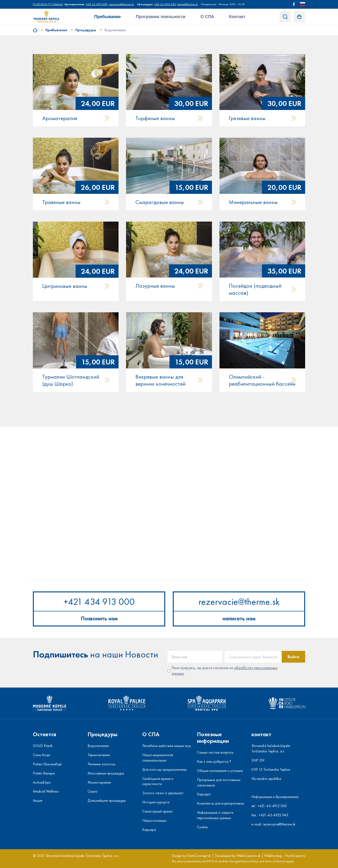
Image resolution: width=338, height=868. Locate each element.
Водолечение (115, 30)
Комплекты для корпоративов (220, 803)
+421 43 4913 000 (97, 4)
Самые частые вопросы (215, 752)
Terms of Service (275, 861)
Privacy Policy (249, 861)
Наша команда (154, 820)
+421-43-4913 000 (272, 806)
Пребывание (108, 17)
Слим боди (42, 755)
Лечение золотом (101, 764)
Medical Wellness (46, 791)
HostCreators (295, 856)
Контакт (237, 17)
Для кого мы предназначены (164, 769)
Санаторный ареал (157, 811)
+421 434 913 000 (99, 602)
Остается (44, 734)
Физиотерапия (99, 782)
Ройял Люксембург (48, 764)
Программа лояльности (161, 17)
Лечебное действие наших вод (167, 746)
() (48, 4)
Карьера (149, 830)
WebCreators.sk (249, 856)
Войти (293, 657)
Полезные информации (213, 737)
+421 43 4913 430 (165, 4)
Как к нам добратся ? (214, 761)
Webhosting (273, 856)
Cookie (202, 827)
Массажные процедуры (106, 773)
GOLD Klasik (43, 746)
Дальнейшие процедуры (107, 800)
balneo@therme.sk (187, 4)
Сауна (92, 791)
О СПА (207, 17)
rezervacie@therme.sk (121, 4)
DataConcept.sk (199, 856)
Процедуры (86, 30)
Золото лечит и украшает (163, 793)
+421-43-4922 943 (273, 815)
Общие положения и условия (220, 771)
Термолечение (99, 755)
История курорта (156, 802)
